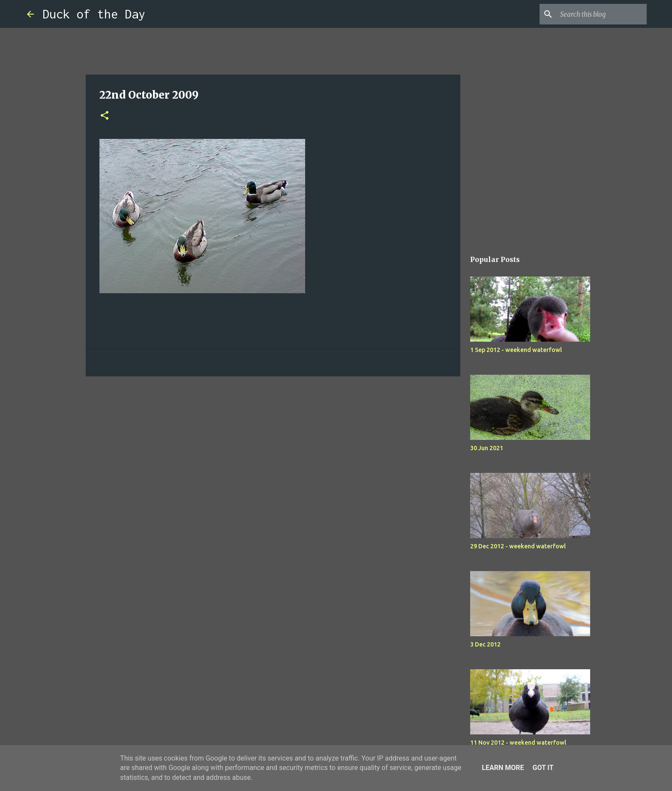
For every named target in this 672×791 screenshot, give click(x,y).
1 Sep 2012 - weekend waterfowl (516, 350)
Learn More (503, 768)
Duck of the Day (94, 14)
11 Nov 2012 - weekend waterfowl (518, 743)
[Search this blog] (602, 14)
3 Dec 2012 (485, 644)
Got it (543, 768)
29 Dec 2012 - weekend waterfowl (518, 546)
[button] (105, 116)
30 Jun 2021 (487, 448)
